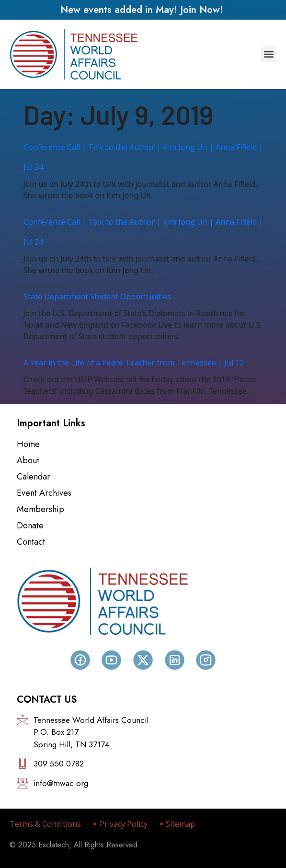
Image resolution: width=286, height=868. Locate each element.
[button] (269, 54)
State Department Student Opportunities (97, 297)
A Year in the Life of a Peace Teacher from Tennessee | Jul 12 (134, 363)
